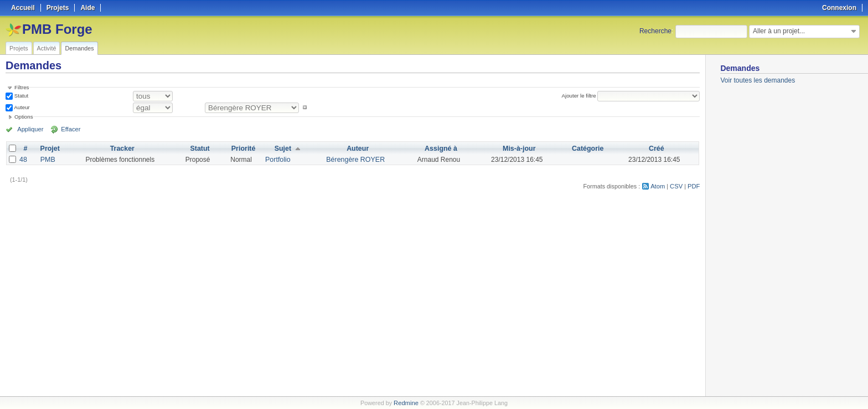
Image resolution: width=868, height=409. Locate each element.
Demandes (79, 48)
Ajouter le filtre (580, 96)
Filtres (22, 87)
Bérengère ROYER (354, 160)
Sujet (283, 149)
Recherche (655, 31)
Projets (19, 48)
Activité (47, 48)
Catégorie (587, 149)
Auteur (21, 107)
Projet (49, 149)
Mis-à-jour (518, 149)
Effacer (67, 129)
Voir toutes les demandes (758, 80)
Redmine (406, 403)
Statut (20, 96)
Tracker (122, 149)
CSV (677, 186)
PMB (47, 160)
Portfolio (278, 160)
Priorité (244, 149)
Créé (656, 149)
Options (24, 117)
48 (23, 160)
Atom (659, 186)
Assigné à (439, 149)
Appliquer (29, 129)
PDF (694, 186)
